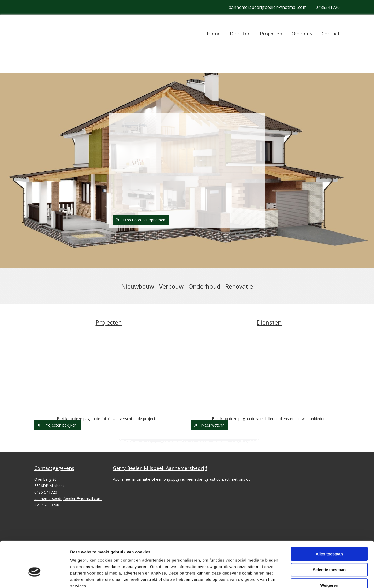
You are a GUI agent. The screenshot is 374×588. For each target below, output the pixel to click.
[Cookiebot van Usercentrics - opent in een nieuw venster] (35, 454)
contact (223, 479)
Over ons (302, 34)
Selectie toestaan (329, 414)
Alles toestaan (329, 398)
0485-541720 (46, 492)
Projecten (271, 34)
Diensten (240, 34)
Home (214, 34)
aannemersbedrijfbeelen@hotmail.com (268, 7)
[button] (141, 220)
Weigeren (329, 430)
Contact (331, 34)
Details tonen (289, 453)
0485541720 (328, 7)
